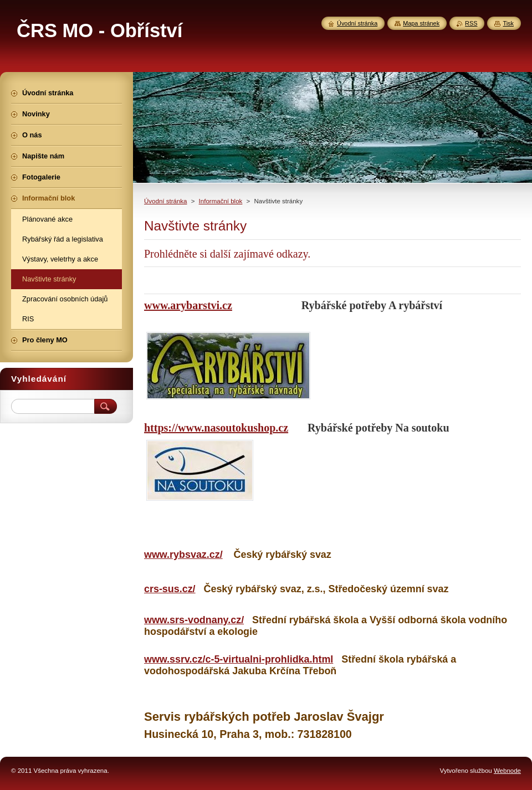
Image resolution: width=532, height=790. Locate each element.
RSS (471, 23)
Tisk (508, 23)
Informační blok (221, 201)
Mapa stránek (421, 23)
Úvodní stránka (165, 201)
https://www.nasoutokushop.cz (216, 428)
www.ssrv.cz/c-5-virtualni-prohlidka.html (239, 659)
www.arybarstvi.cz (188, 305)
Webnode (507, 771)
